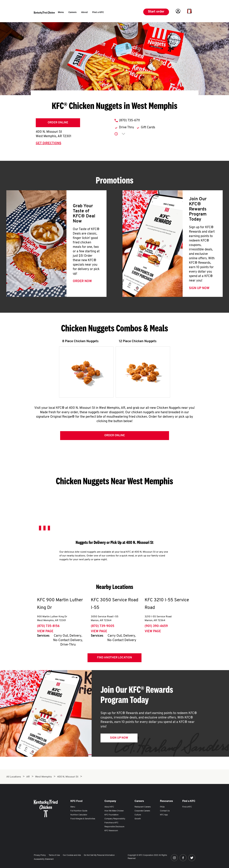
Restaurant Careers (143, 807)
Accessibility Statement (44, 859)
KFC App (164, 815)
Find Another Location (114, 658)
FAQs (162, 807)
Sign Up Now (199, 288)
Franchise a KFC (111, 823)
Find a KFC (187, 807)
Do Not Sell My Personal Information (99, 855)
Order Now (82, 281)
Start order (156, 12)
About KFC (109, 807)
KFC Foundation (111, 815)
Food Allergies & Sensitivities (83, 819)
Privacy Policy (40, 855)
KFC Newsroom (111, 831)
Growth (138, 819)
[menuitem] (61, 13)
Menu (73, 807)
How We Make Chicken (114, 811)
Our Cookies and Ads (72, 855)
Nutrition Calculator (79, 815)
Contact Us (165, 811)
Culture (138, 815)
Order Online (58, 123)
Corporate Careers (142, 811)
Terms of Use (54, 855)
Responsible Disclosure (114, 827)
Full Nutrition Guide (79, 811)
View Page (45, 631)
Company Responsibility (115, 819)
